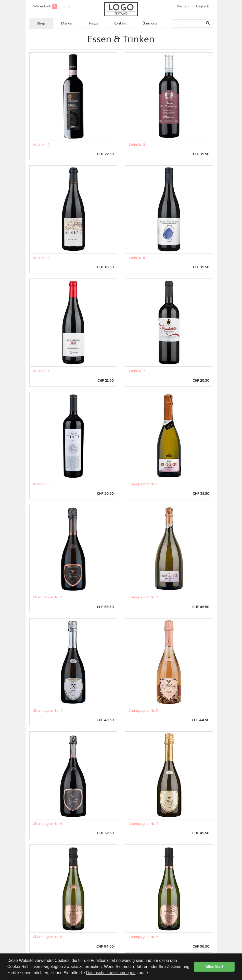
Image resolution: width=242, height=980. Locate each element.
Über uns (150, 23)
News (94, 23)
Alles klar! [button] (214, 967)
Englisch (203, 6)
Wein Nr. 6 (41, 371)
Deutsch (184, 6)
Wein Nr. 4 (41, 258)
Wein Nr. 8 (41, 484)
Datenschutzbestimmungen (111, 973)
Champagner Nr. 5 (143, 711)
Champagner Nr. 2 (143, 597)
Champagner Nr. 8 (48, 937)
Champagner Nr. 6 (48, 824)
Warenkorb (45, 7)
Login (67, 6)
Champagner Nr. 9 (143, 937)
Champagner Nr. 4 (48, 711)
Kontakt (120, 23)
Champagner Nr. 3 (48, 597)
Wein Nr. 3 (137, 145)
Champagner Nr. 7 (143, 824)
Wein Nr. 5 (137, 258)
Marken (67, 23)
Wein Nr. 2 (41, 145)
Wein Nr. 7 (137, 371)
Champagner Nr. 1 (143, 484)
